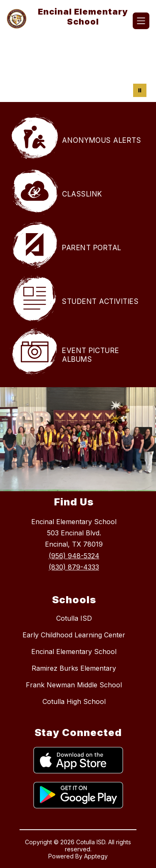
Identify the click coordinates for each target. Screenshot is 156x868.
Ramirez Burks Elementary (74, 668)
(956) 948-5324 (74, 556)
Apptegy (96, 856)
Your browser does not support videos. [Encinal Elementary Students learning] (78, 68)
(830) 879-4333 (74, 567)
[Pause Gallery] (140, 90)
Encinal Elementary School (74, 652)
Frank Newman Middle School (74, 685)
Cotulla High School (74, 701)
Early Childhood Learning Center (74, 635)
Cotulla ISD (74, 618)
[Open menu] (141, 21)
